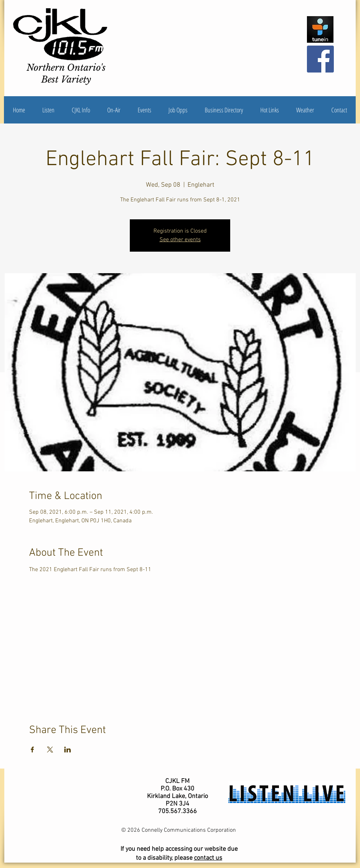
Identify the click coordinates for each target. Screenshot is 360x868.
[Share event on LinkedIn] (68, 750)
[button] (81, 110)
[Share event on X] (50, 750)
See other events (180, 240)
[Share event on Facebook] (32, 750)
